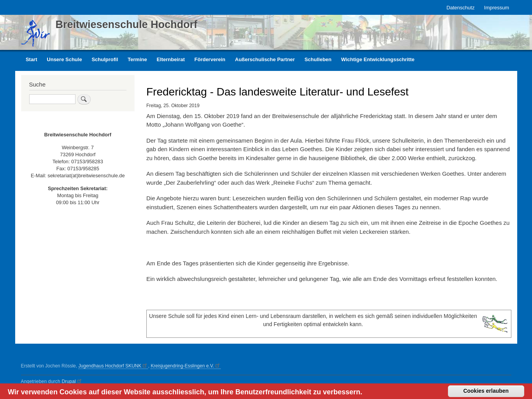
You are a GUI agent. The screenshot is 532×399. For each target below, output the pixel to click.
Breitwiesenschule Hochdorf (127, 25)
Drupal (72, 381)
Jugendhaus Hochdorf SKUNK (113, 366)
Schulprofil (105, 59)
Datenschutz (460, 8)
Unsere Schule (64, 59)
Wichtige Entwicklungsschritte (378, 59)
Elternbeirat (170, 59)
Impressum (497, 8)
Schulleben (318, 59)
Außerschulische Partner (265, 59)
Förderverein (210, 59)
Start (32, 59)
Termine (137, 59)
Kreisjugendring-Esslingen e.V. (186, 366)
